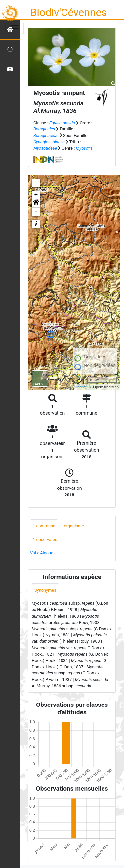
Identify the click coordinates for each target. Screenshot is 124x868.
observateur (46, 540)
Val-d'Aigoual (42, 553)
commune (44, 526)
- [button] (36, 212)
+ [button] (36, 195)
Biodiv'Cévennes (68, 12)
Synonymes (45, 590)
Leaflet (81, 387)
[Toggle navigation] (15, 28)
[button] (36, 203)
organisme (72, 526)
